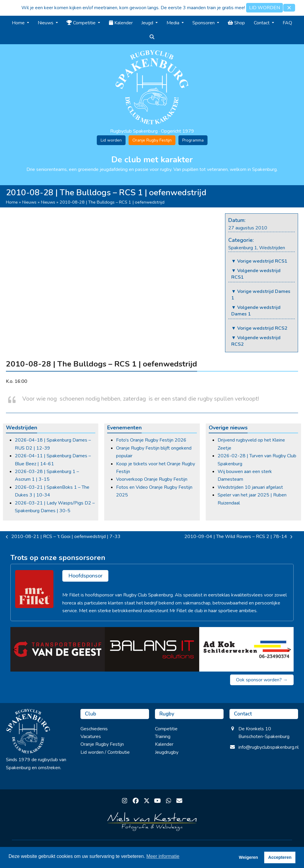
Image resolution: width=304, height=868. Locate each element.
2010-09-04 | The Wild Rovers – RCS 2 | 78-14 (238, 537)
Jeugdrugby (167, 752)
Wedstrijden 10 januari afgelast (250, 487)
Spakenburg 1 (243, 248)
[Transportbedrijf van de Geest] (58, 649)
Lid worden (111, 140)
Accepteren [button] (280, 857)
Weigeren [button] (249, 857)
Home (12, 202)
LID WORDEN (265, 8)
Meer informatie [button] (163, 856)
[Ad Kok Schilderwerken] (246, 649)
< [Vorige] (15, 649)
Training (163, 737)
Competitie (166, 729)
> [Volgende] (289, 649)
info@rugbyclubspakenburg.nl (269, 747)
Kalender (164, 744)
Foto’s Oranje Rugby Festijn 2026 (151, 440)
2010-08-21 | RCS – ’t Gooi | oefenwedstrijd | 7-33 (63, 537)
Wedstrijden (272, 248)
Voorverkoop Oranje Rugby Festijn (152, 479)
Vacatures (91, 737)
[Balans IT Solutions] (152, 649)
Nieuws (29, 202)
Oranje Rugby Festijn (152, 140)
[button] (289, 8)
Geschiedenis (94, 729)
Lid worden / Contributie (105, 752)
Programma (193, 140)
